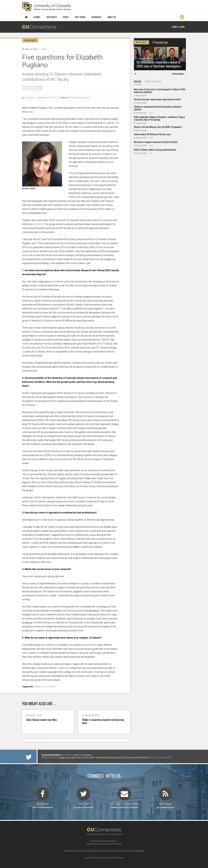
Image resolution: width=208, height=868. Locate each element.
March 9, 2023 (50, 98)
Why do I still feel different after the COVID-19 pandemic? (158, 127)
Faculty (82, 98)
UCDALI (39, 224)
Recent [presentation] (138, 82)
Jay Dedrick (29, 98)
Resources (96, 17)
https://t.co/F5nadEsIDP (160, 758)
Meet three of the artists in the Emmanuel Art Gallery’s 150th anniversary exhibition (160, 91)
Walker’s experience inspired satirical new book (103, 721)
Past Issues (80, 17)
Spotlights (52, 17)
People (66, 17)
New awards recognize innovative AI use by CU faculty (156, 142)
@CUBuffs (67, 755)
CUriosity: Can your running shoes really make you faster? (158, 99)
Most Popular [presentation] (153, 82)
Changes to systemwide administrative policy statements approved (158, 108)
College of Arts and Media (45, 687)
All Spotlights (178, 74)
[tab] (138, 82)
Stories (37, 17)
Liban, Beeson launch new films (42, 720)
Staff (87, 98)
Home (26, 17)
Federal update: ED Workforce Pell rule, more (152, 134)
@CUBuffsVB (51, 758)
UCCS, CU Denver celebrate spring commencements (155, 150)
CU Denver (74, 98)
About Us (112, 17)
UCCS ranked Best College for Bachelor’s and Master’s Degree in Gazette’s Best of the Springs (159, 118)
